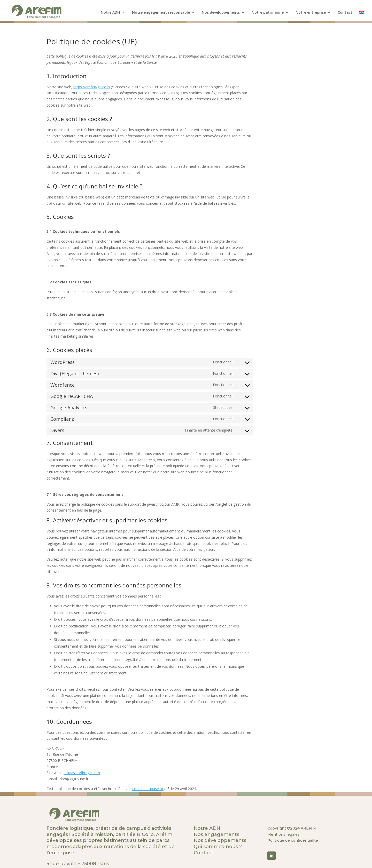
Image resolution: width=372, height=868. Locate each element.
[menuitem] (361, 17)
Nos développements (221, 13)
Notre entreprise (311, 13)
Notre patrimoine (268, 13)
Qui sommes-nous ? (218, 847)
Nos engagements (216, 834)
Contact (345, 13)
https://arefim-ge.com (92, 87)
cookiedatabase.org (149, 789)
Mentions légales (284, 834)
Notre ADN (110, 13)
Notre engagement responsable (161, 13)
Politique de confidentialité (293, 840)
